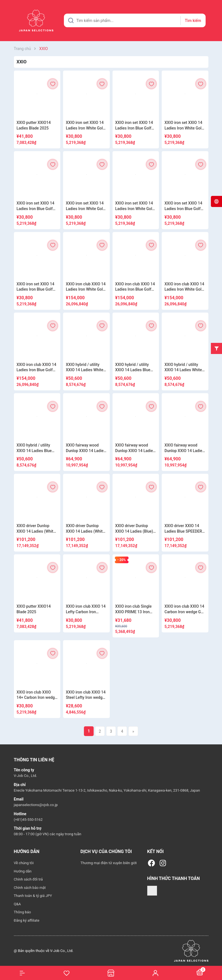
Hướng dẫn (23, 871)
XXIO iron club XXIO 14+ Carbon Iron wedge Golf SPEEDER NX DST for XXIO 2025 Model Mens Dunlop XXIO (37, 695)
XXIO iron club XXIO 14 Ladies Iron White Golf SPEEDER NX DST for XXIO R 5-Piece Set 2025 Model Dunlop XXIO (184, 287)
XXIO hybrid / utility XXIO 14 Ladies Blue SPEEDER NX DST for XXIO (35, 448)
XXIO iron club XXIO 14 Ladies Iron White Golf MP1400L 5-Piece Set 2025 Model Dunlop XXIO (86, 287)
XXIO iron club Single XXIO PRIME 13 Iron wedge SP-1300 (134, 609)
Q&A (18, 904)
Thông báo (23, 912)
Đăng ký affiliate (27, 920)
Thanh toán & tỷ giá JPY (33, 896)
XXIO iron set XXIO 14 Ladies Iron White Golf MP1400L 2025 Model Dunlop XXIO (85, 126)
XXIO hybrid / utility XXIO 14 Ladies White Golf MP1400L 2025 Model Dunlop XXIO (85, 368)
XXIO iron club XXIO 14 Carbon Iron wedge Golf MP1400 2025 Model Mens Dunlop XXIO (185, 609)
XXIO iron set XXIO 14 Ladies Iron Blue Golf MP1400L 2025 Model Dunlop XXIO (135, 126)
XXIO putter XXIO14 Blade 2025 (34, 609)
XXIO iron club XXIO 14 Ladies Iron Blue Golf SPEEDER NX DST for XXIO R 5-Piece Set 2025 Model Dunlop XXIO (37, 368)
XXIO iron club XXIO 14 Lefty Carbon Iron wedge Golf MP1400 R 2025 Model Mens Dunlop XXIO (86, 609)
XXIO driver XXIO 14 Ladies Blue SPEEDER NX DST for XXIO (183, 529)
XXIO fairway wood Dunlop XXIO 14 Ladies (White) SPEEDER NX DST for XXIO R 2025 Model (86, 448)
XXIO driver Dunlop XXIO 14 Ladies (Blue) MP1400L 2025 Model (135, 529)
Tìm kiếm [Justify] (193, 21)
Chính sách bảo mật (30, 888)
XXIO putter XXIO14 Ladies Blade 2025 (34, 125)
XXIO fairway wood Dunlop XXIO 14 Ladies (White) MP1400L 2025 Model (135, 448)
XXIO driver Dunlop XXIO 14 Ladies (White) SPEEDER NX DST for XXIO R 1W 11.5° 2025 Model (86, 529)
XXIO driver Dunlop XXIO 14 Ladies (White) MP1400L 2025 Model (37, 529)
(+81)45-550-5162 (28, 820)
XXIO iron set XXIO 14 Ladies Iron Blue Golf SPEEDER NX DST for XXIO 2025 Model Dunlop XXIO (36, 206)
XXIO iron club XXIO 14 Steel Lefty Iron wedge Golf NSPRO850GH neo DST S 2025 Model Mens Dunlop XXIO (86, 695)
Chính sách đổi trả (28, 879)
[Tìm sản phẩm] (135, 20)
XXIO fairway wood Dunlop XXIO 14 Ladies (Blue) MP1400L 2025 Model (184, 448)
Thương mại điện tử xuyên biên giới (109, 863)
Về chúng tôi (24, 863)
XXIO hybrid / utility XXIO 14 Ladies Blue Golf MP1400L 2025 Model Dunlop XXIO (133, 368)
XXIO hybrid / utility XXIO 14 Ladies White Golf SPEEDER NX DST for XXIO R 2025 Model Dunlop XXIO (184, 368)
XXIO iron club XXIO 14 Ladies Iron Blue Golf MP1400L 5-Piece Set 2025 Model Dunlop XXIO (135, 287)
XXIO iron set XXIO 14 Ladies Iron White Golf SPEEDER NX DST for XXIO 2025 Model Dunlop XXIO (184, 126)
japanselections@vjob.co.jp (36, 805)
